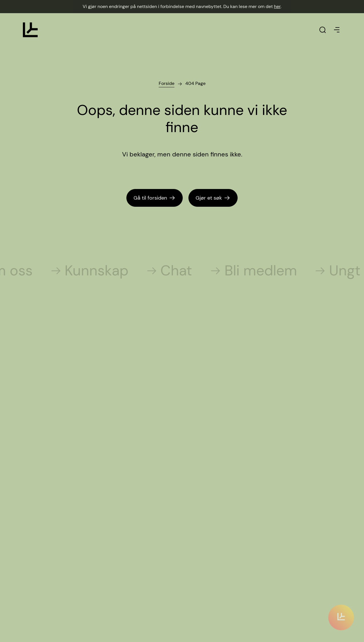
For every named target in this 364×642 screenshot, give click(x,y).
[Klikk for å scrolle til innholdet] (341, 612)
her (277, 6)
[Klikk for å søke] (323, 30)
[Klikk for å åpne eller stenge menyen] (337, 30)
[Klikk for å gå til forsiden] (30, 30)
